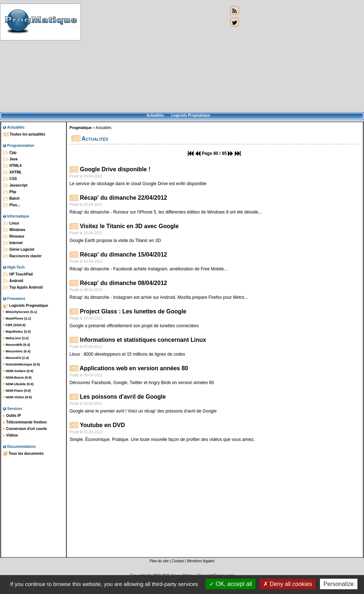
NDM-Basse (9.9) (17, 378)
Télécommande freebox (25, 422)
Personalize (339, 584)
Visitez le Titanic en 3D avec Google (124, 226)
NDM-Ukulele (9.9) (18, 384)
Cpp (10, 153)
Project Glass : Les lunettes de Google (128, 311)
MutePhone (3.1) (17, 319)
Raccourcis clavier (22, 256)
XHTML (13, 172)
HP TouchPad (18, 274)
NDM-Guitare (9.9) (18, 371)
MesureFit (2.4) (16, 358)
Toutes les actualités (24, 134)
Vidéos (11, 435)
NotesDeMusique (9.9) (22, 364)
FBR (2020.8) (14, 325)
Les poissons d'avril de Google (118, 397)
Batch (11, 199)
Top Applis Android (23, 288)
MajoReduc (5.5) (17, 332)
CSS (10, 179)
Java (10, 159)
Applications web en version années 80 (129, 368)
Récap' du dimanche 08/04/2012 (118, 283)
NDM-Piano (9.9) (17, 391)
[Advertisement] (154, 56)
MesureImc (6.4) (17, 351)
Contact (178, 561)
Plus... (12, 205)
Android (13, 281)
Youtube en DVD (97, 425)
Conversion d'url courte (25, 429)
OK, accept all (231, 584)
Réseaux (14, 237)
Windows (14, 230)
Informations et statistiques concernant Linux (138, 340)
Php (10, 192)
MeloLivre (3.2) (16, 338)
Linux (11, 223)
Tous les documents (23, 454)
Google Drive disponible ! (110, 169)
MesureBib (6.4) (17, 345)
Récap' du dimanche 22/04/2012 (118, 198)
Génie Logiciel (19, 250)
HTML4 (12, 166)
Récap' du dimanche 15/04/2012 (118, 255)
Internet (13, 243)
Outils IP (12, 416)
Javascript (15, 185)
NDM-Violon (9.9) (17, 397)
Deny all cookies (288, 584)
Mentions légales (201, 561)
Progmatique (81, 128)
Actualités (155, 115)
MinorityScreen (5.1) (20, 312)
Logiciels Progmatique (191, 115)
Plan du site (159, 561)
